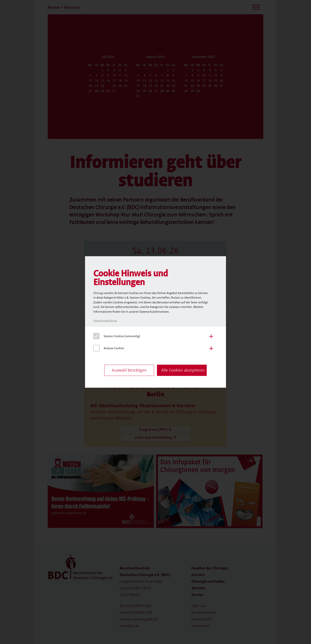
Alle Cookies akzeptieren (183, 370)
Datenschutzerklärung (105, 321)
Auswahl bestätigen (129, 370)
